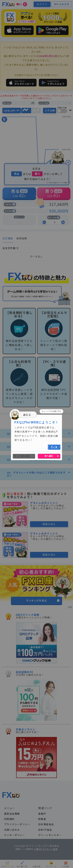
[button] (51, 411)
